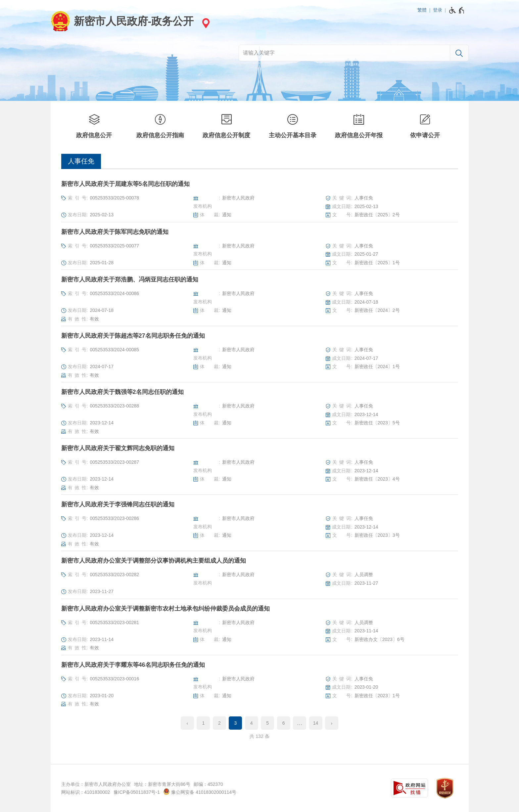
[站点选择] (205, 23)
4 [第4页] (252, 723)
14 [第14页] (316, 723)
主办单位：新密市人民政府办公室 (96, 784)
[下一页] (332, 723)
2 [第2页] (219, 723)
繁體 (422, 10)
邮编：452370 (208, 784)
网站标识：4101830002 (86, 792)
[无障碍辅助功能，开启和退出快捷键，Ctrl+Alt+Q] (457, 10)
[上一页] (187, 723)
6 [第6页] (284, 723)
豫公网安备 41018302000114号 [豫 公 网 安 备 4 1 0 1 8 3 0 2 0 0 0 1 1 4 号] (200, 791)
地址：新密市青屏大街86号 (162, 784)
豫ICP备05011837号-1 (137, 792)
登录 (438, 10)
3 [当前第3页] (235, 723)
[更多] (300, 723)
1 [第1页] (204, 723)
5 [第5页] (267, 723)
